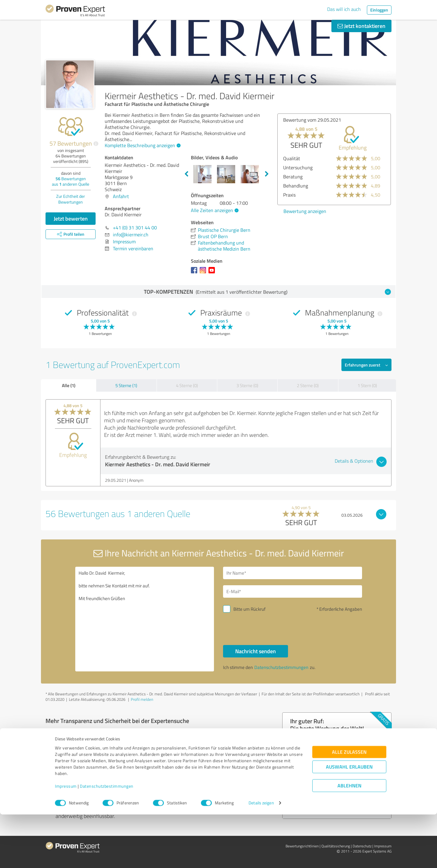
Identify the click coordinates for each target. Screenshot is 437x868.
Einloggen (379, 10)
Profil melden (142, 699)
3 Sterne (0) (247, 385)
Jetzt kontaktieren (361, 26)
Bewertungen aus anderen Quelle (71, 181)
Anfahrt (121, 196)
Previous (186, 174)
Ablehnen (349, 839)
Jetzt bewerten (71, 218)
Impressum (66, 840)
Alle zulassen (349, 805)
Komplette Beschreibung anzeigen (142, 145)
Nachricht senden (256, 651)
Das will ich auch (344, 9)
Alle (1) (69, 385)
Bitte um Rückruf (249, 609)
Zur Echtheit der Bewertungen (71, 199)
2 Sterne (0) (308, 385)
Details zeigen (261, 857)
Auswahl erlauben (349, 820)
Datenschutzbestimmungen (107, 840)
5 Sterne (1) (126, 385)
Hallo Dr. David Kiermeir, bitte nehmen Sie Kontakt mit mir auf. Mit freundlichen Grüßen (145, 619)
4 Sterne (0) (187, 385)
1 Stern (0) (367, 385)
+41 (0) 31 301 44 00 (135, 228)
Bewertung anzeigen (305, 211)
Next (267, 174)
